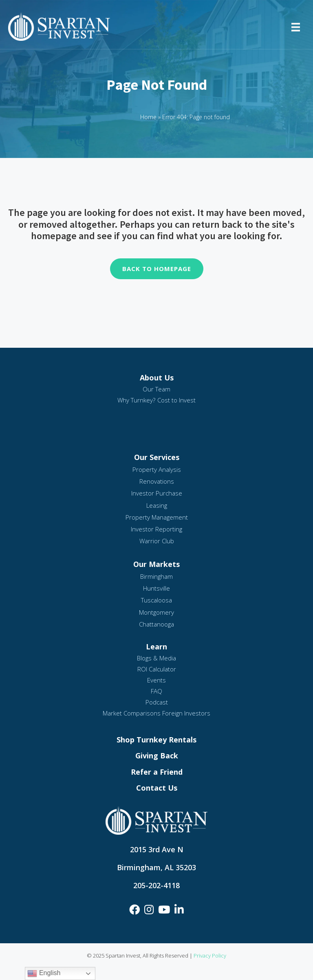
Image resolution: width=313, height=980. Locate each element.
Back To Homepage (157, 269)
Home (148, 117)
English (44, 973)
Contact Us (157, 788)
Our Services (157, 457)
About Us (157, 378)
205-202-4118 (156, 885)
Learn (156, 647)
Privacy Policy (210, 956)
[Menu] (296, 27)
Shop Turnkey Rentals (156, 740)
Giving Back (157, 756)
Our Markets (156, 564)
